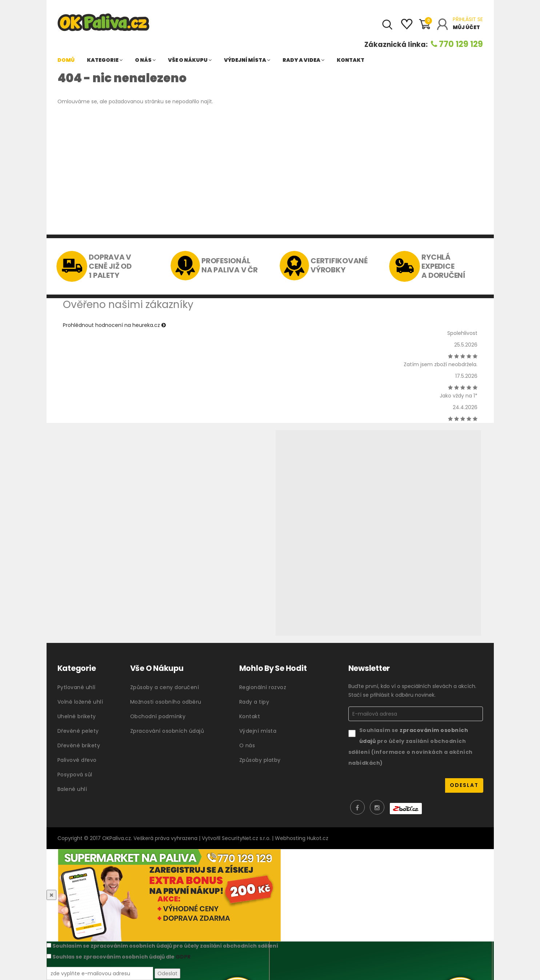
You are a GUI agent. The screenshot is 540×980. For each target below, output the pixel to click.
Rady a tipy (254, 702)
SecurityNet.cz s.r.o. (246, 838)
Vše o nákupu (190, 60)
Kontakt (351, 60)
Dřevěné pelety (78, 731)
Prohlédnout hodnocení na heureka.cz (114, 325)
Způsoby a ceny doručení (165, 687)
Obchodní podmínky (158, 716)
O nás (145, 60)
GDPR (183, 957)
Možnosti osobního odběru (166, 702)
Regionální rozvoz (263, 687)
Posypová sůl (75, 775)
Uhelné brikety (77, 716)
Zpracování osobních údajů (167, 731)
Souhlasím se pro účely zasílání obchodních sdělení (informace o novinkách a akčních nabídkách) (411, 746)
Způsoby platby (260, 760)
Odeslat (167, 973)
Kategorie (105, 60)
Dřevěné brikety (79, 745)
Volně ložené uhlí (80, 702)
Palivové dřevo (77, 760)
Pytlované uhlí (77, 687)
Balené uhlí (72, 789)
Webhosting (290, 838)
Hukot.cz (318, 838)
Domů (66, 60)
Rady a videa (303, 60)
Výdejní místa (247, 60)
